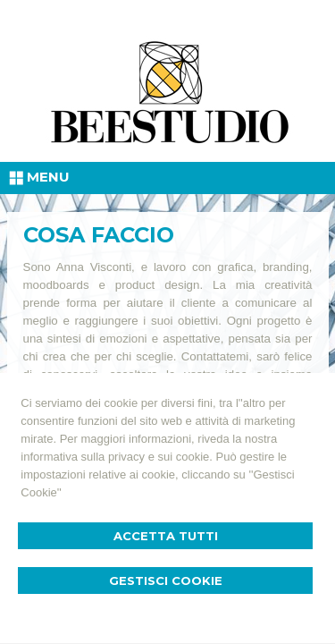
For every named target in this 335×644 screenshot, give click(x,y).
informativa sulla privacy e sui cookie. (117, 457)
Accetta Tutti (166, 536)
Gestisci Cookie (166, 580)
